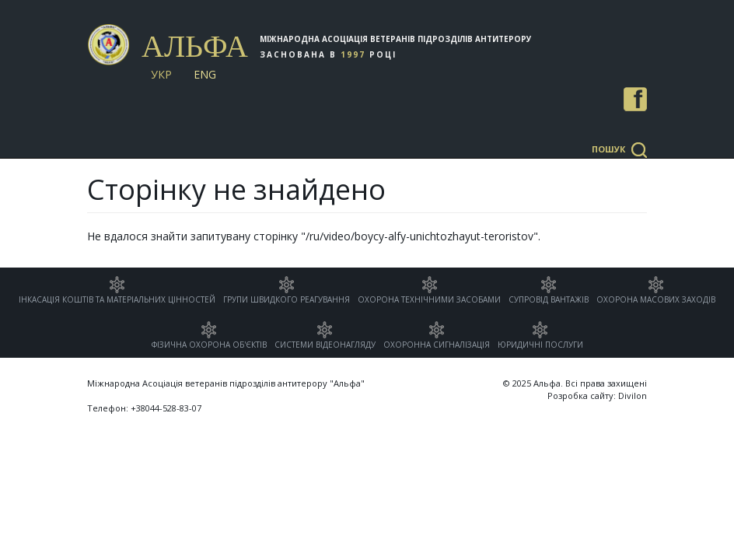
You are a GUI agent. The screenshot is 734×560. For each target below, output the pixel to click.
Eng (205, 74)
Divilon (633, 395)
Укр (161, 74)
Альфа (195, 46)
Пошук (608, 149)
